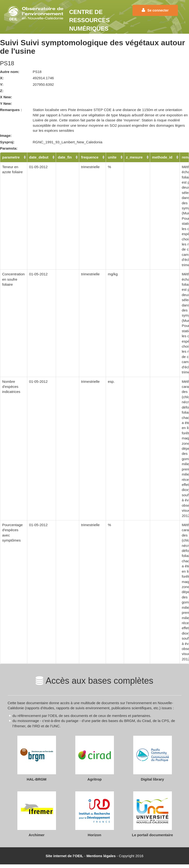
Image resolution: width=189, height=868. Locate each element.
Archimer (37, 835)
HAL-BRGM (37, 779)
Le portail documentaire (152, 835)
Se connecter (155, 10)
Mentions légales (101, 856)
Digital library (153, 779)
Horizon (95, 835)
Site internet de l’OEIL (64, 856)
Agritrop (94, 779)
